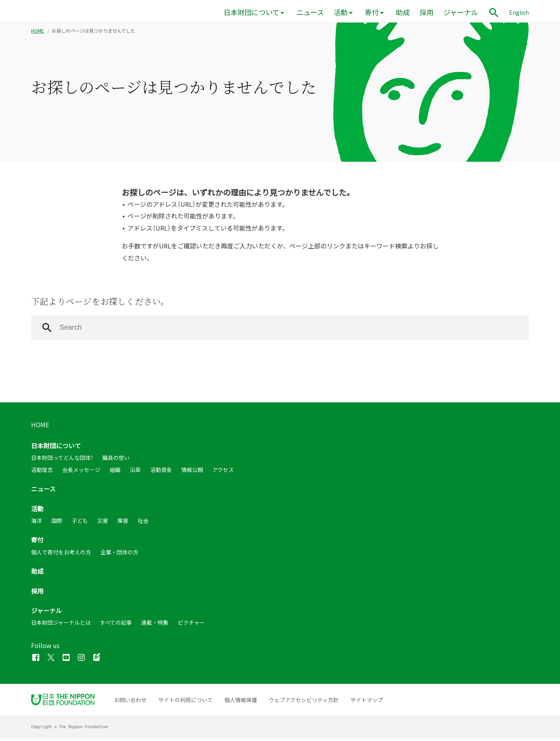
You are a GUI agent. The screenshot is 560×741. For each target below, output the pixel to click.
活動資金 (161, 472)
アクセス (223, 472)
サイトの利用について (185, 702)
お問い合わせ (130, 702)
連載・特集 (155, 625)
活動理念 (42, 472)
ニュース (310, 12)
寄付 (372, 12)
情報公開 (192, 472)
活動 (341, 12)
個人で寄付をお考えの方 (61, 554)
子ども (80, 523)
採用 (427, 12)
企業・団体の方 (119, 554)
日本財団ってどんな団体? (62, 460)
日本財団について (251, 12)
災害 (103, 523)
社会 (143, 523)
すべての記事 (116, 625)
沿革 (135, 472)
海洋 (37, 523)
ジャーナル (461, 12)
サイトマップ (367, 702)
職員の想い (116, 460)
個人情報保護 (241, 702)
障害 (123, 523)
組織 (115, 472)
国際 (57, 523)
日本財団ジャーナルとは (61, 625)
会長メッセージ (81, 472)
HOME (38, 33)
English (519, 12)
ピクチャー (191, 625)
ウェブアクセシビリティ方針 (304, 702)
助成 (403, 12)
